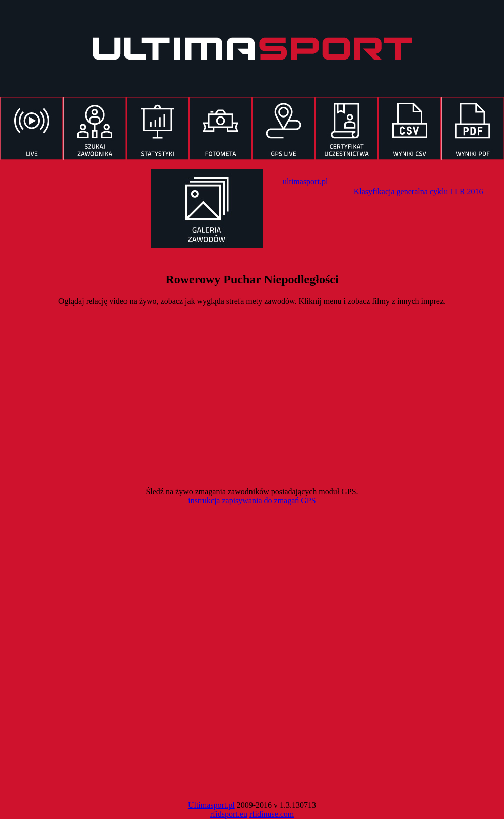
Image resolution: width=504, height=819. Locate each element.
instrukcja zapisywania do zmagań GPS (252, 501)
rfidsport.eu (229, 814)
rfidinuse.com (272, 814)
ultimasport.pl (305, 181)
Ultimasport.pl (211, 805)
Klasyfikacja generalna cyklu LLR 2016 (419, 191)
